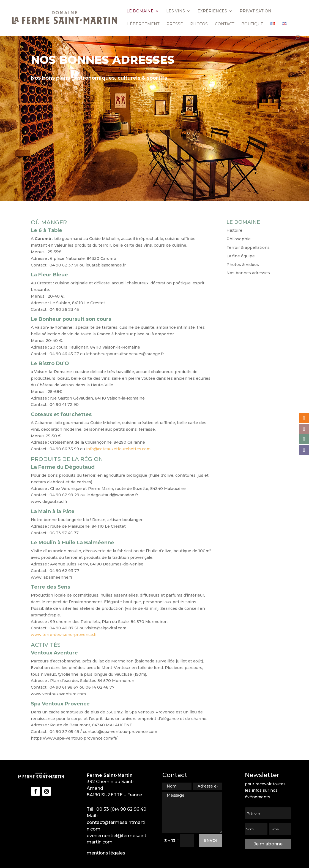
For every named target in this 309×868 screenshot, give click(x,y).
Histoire (234, 230)
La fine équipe (241, 256)
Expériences (212, 11)
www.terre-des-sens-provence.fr (64, 635)
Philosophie (239, 239)
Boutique (252, 24)
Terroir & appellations (248, 247)
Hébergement (143, 24)
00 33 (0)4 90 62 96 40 (121, 809)
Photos (199, 24)
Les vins (176, 11)
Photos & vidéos (243, 265)
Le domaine (140, 11)
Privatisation (255, 11)
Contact (225, 24)
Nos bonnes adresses (248, 273)
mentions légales (106, 853)
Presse (175, 24)
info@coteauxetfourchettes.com (118, 449)
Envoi (210, 840)
